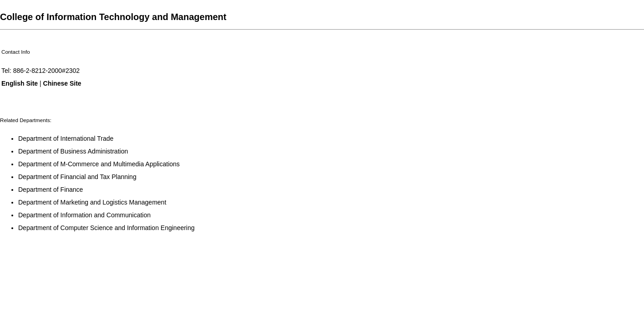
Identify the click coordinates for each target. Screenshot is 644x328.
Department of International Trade (66, 138)
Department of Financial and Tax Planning (77, 177)
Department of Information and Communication (84, 215)
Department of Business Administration (73, 151)
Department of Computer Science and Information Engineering (106, 228)
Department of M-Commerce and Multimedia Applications (99, 164)
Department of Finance (51, 190)
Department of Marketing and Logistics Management (92, 202)
